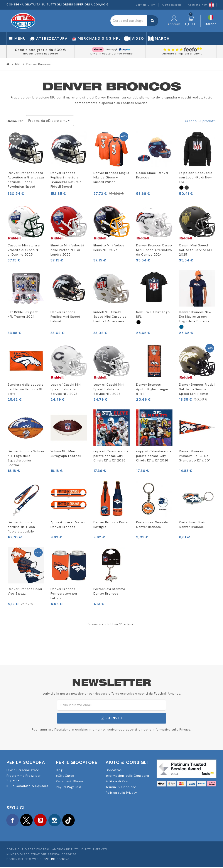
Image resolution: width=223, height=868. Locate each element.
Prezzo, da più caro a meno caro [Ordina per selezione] (51, 121)
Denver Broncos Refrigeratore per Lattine (64, 593)
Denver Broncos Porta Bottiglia (111, 525)
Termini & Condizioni (122, 787)
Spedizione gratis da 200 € (41, 50)
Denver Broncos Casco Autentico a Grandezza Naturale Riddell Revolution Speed (26, 180)
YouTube (44, 821)
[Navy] (181, 327)
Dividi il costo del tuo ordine (111, 54)
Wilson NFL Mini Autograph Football (66, 453)
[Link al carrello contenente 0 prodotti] (191, 21)
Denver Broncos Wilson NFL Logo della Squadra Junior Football (26, 458)
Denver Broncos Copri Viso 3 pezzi (25, 591)
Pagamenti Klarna (69, 781)
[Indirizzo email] (111, 705)
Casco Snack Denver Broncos (152, 175)
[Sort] (181, 188)
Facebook (13, 821)
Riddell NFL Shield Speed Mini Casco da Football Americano (110, 317)
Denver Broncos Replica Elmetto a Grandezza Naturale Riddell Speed (66, 180)
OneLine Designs (56, 860)
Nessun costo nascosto (41, 54)
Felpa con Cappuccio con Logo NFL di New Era (196, 177)
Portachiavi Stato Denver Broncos (193, 525)
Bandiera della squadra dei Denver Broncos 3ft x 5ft (26, 389)
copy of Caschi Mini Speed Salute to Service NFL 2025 (66, 389)
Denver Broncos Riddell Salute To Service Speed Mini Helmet (197, 389)
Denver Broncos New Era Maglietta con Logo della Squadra (195, 317)
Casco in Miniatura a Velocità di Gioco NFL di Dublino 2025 (24, 250)
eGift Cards (65, 776)
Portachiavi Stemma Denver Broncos (109, 591)
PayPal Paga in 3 (69, 787)
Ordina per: (15, 121)
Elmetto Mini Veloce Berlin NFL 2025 (109, 248)
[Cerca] (134, 21)
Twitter (28, 821)
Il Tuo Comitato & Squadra (27, 786)
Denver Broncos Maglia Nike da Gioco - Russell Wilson (111, 177)
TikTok (74, 821)
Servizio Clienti (146, 5)
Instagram (59, 821)
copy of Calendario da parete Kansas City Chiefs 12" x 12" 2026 (111, 456)
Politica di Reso (118, 781)
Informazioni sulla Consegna (127, 776)
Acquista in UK (201, 5)
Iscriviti (111, 718)
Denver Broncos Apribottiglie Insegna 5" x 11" (152, 389)
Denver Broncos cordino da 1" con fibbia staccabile (21, 527)
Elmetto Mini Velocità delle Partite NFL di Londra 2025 (67, 250)
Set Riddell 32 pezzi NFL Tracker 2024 (23, 314)
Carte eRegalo (172, 5)
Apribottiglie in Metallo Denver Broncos (69, 525)
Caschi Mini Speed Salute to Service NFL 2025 (196, 250)
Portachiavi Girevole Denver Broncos (152, 525)
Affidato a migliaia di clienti (182, 54)
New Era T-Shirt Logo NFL (153, 314)
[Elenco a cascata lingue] (211, 21)
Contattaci (114, 770)
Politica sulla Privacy (121, 793)
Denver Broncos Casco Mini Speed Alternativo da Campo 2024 (154, 250)
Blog (59, 770)
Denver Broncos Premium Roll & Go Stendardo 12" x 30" (195, 456)
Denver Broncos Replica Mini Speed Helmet (65, 317)
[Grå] (187, 188)
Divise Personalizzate (23, 770)
